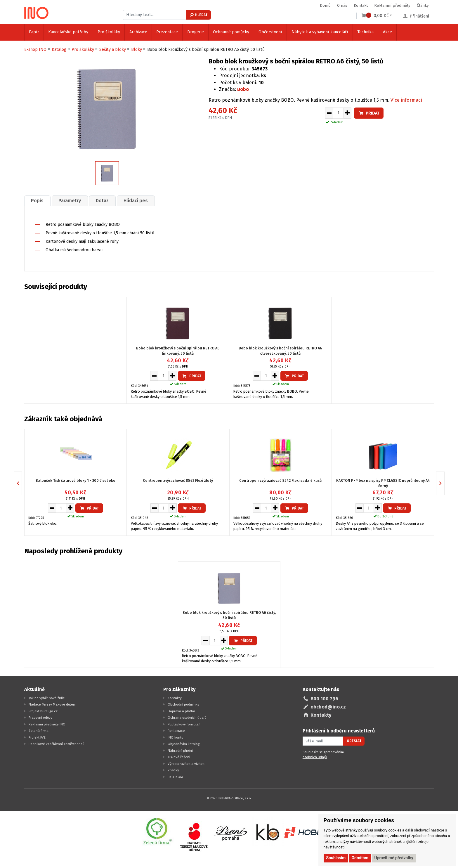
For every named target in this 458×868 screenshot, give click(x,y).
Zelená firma (39, 731)
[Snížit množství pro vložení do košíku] (329, 113)
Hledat (198, 15)
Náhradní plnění (180, 751)
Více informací (406, 100)
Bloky (137, 50)
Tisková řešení (179, 757)
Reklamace (176, 731)
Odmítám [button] (360, 858)
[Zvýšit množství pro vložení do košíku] (347, 113)
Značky (173, 770)
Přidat (369, 113)
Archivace (138, 32)
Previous (22, 483)
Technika (365, 32)
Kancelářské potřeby (68, 32)
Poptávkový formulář (184, 724)
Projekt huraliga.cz (43, 711)
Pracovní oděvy (40, 718)
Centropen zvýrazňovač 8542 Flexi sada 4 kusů (280, 480)
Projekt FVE (37, 737)
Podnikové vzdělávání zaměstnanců (57, 744)
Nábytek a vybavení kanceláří (320, 32)
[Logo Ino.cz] (37, 13)
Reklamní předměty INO (47, 724)
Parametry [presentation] (70, 201)
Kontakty (175, 698)
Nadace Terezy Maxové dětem (52, 704)
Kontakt (361, 5)
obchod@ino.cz (328, 707)
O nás (342, 5)
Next (444, 483)
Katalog (59, 50)
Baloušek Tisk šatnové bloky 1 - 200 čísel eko (76, 480)
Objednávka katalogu (185, 744)
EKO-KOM (175, 777)
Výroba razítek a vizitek (186, 764)
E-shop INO (35, 50)
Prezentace (167, 32)
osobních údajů (315, 757)
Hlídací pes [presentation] (136, 201)
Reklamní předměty (392, 5)
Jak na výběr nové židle (47, 698)
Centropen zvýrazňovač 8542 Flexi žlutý (178, 480)
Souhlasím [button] (336, 858)
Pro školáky (109, 32)
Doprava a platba (181, 711)
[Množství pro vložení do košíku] (338, 113)
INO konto (176, 737)
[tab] (37, 201)
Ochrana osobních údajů (187, 718)
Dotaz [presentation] (102, 201)
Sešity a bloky (113, 50)
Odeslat (354, 741)
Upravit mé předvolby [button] (394, 858)
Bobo (243, 89)
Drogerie (196, 32)
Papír (34, 32)
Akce (387, 32)
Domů (325, 5)
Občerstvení (270, 32)
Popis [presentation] (37, 201)
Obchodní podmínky (183, 704)
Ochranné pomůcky (231, 32)
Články (423, 5)
